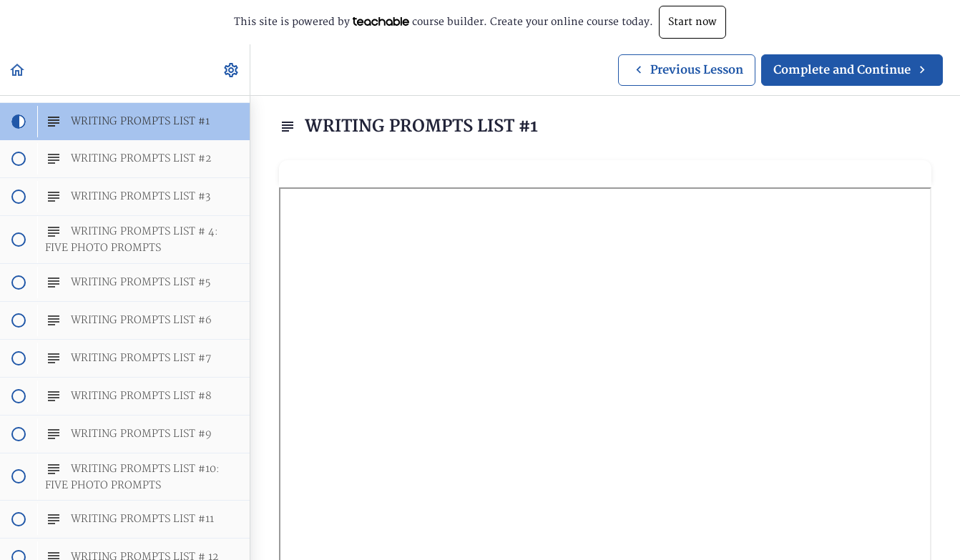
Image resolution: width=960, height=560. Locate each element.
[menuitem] (232, 70)
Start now (692, 22)
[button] (18, 70)
